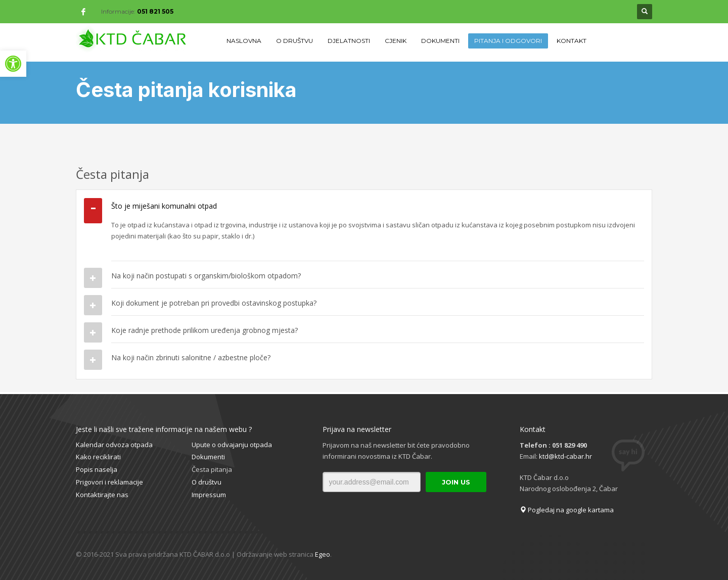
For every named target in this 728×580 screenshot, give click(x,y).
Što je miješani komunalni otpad (164, 206)
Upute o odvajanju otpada (232, 445)
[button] (13, 64)
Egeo (323, 554)
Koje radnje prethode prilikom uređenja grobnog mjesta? (204, 330)
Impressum (209, 495)
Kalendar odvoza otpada (114, 445)
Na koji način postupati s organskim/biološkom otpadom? (206, 276)
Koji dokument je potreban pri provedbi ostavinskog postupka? (214, 303)
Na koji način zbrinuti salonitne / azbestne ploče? (191, 357)
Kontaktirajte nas (102, 495)
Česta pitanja (212, 469)
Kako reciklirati (98, 457)
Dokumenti (208, 457)
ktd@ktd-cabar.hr (565, 456)
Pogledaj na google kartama (567, 510)
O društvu (207, 482)
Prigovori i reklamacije (109, 482)
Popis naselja (97, 469)
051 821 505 (155, 11)
